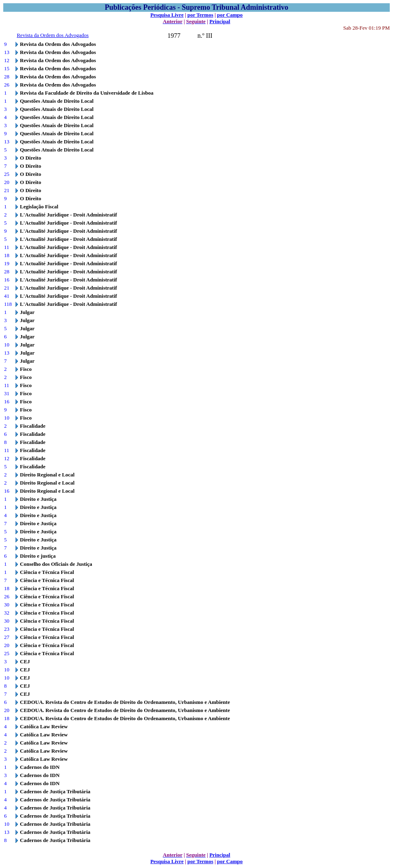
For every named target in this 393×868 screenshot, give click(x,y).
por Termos (200, 15)
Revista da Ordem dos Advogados (53, 35)
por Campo (230, 15)
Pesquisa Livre (167, 15)
